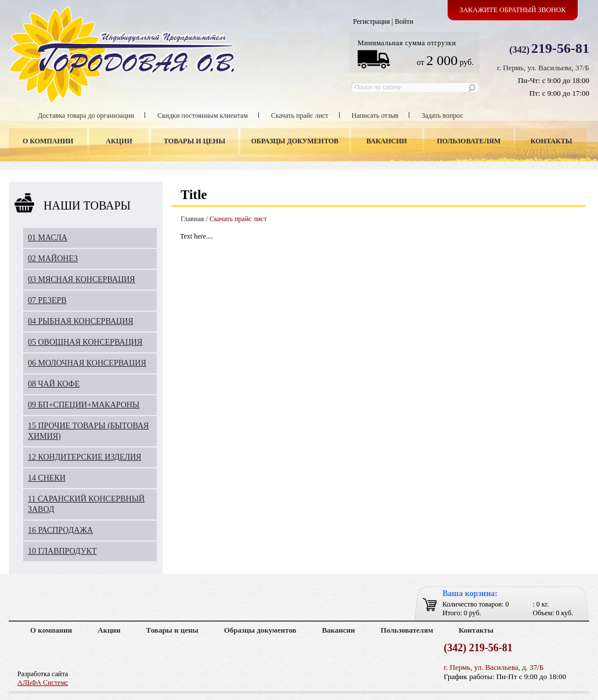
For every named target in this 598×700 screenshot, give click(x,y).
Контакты (552, 141)
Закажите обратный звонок (513, 10)
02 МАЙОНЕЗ (53, 259)
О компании (48, 141)
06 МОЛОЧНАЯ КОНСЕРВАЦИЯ (87, 363)
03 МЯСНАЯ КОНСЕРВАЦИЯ (82, 279)
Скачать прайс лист (300, 116)
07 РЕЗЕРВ (47, 300)
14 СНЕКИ (47, 478)
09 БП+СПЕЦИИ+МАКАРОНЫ (84, 405)
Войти (404, 21)
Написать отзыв (375, 116)
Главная (192, 219)
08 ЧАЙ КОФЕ (54, 384)
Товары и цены (194, 141)
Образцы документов (295, 141)
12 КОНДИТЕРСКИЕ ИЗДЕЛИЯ (84, 457)
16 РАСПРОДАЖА (60, 530)
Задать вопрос (442, 116)
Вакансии (387, 141)
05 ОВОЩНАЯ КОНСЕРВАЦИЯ (85, 342)
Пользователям (469, 141)
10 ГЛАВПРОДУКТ (62, 551)
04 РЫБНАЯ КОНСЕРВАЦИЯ (81, 321)
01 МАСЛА (48, 238)
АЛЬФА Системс (43, 683)
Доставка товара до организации (86, 116)
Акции (119, 141)
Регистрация (372, 21)
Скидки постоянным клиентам (203, 116)
